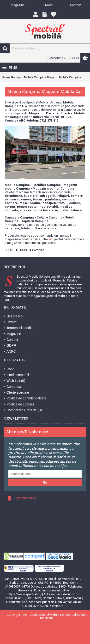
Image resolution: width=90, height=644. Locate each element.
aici (51, 239)
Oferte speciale (16, 393)
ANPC (10, 352)
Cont (9, 369)
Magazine (12, 334)
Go (45, 482)
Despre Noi (13, 316)
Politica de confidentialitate (25, 398)
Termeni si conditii (18, 328)
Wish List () (14, 381)
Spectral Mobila (25, 498)
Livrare (10, 322)
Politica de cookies (19, 404)
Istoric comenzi (16, 375)
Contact (11, 340)
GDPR (10, 346)
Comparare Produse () (23, 410)
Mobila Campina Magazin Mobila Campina (53, 77)
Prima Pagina (12, 77)
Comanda (12, 387)
